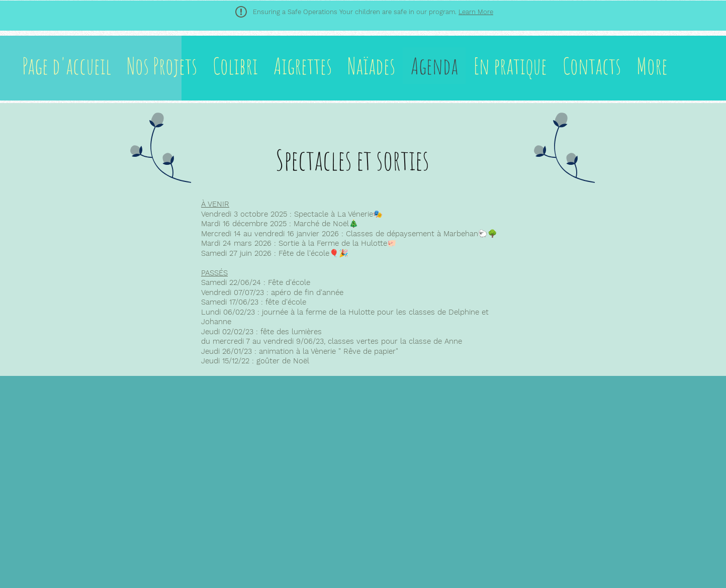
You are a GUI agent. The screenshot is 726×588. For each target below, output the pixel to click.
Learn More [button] (476, 12)
